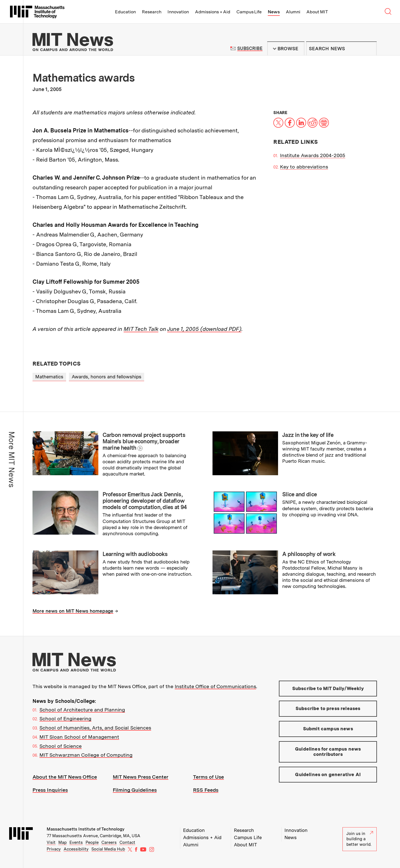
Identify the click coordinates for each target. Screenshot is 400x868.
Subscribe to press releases (328, 708)
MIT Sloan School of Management (79, 737)
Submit (369, 49)
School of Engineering (65, 719)
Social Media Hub (108, 849)
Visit (51, 842)
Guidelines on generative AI (328, 774)
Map (62, 842)
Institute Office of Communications (215, 686)
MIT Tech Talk (141, 329)
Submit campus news (328, 729)
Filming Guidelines (135, 790)
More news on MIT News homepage (73, 611)
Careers (109, 842)
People (92, 842)
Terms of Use (208, 777)
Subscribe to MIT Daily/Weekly (328, 688)
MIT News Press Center (141, 777)
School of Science (61, 746)
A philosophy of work (309, 554)
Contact (127, 842)
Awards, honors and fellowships (107, 377)
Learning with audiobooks (135, 554)
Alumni (293, 12)
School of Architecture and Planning (82, 710)
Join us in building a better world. (360, 839)
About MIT (317, 12)
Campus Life (249, 12)
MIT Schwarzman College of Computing (86, 755)
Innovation (178, 12)
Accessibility (76, 849)
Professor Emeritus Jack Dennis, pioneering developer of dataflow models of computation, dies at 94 (145, 501)
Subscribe (250, 48)
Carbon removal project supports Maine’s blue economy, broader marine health (144, 441)
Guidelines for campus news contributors (328, 752)
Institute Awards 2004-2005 (313, 155)
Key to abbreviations (304, 167)
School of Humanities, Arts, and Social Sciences (95, 728)
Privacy (54, 849)
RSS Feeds (206, 790)
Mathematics (49, 377)
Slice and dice (299, 494)
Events (76, 842)
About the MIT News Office (65, 777)
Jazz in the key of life (308, 435)
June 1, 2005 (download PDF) (204, 329)
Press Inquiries (50, 790)
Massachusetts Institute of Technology (86, 829)
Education (125, 12)
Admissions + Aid (213, 12)
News (274, 12)
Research (152, 12)
